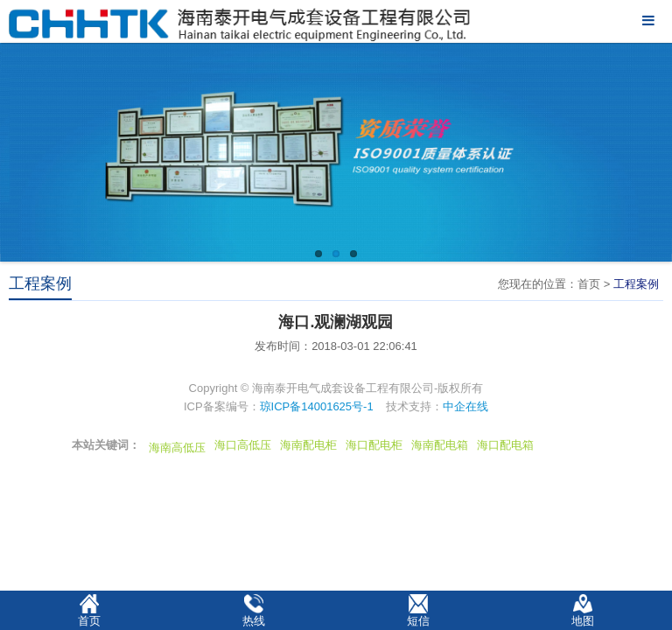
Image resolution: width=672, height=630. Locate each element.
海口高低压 (243, 445)
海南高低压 (177, 448)
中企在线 (465, 406)
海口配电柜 (374, 445)
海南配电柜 (308, 445)
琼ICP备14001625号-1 (317, 406)
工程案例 (636, 284)
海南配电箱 (440, 445)
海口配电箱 (505, 445)
